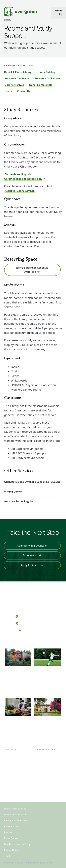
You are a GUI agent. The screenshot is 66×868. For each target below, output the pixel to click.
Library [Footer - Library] (41, 755)
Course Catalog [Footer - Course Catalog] (46, 771)
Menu (58, 11)
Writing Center (13, 492)
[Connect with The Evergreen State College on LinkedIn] (43, 641)
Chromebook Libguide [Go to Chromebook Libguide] (18, 174)
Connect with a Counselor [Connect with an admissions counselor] (32, 546)
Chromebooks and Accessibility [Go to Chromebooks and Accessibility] (23, 179)
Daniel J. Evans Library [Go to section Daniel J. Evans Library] (18, 72)
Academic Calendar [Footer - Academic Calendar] (48, 776)
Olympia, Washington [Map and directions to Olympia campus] (33, 616)
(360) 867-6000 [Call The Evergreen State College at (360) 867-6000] (33, 630)
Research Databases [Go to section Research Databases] (17, 78)
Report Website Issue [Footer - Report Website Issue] (15, 809)
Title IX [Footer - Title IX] (8, 856)
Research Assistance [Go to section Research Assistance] (47, 78)
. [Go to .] (38, 167)
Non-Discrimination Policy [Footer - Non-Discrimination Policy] (17, 844)
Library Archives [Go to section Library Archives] (14, 85)
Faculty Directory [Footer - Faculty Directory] (47, 760)
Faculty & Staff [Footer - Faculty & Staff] (13, 782)
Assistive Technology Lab (19, 501)
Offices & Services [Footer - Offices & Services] (47, 765)
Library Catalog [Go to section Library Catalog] (46, 72)
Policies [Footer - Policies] (8, 832)
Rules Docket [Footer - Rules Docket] (11, 838)
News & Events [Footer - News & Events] (45, 782)
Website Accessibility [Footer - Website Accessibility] (15, 815)
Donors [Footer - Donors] (9, 787)
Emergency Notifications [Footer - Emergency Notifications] (17, 821)
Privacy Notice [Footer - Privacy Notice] (12, 850)
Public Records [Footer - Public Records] (12, 827)
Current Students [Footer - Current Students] (15, 755)
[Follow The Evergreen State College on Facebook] (23, 641)
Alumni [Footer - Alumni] (9, 793)
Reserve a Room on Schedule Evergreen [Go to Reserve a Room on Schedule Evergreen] (31, 270)
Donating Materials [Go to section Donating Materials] (41, 85)
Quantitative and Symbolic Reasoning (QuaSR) (32, 482)
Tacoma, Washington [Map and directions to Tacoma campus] (33, 623)
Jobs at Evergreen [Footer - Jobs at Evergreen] (47, 787)
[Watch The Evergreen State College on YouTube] (29, 641)
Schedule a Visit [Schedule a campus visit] (32, 555)
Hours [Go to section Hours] (8, 91)
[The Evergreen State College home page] (33, 601)
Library (8, 20)
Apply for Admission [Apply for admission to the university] (32, 565)
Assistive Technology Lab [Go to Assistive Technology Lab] (20, 191)
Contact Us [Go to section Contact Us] (24, 91)
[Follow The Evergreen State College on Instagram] (36, 641)
